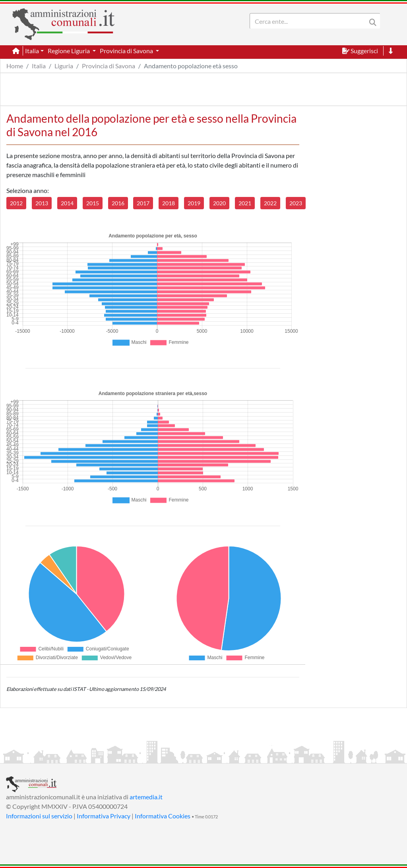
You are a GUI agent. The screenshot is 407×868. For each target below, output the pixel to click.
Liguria (64, 66)
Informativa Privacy (104, 816)
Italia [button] (32, 51)
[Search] (310, 21)
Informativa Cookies (163, 816)
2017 (143, 203)
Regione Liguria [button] (69, 51)
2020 (219, 203)
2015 (93, 203)
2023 (296, 203)
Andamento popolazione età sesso (191, 66)
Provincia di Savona (109, 66)
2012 (16, 203)
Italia (39, 66)
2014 (67, 203)
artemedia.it (146, 797)
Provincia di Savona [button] (127, 51)
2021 (245, 203)
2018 (169, 203)
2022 (270, 203)
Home (15, 66)
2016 (118, 203)
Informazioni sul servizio (39, 816)
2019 (194, 203)
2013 (42, 203)
